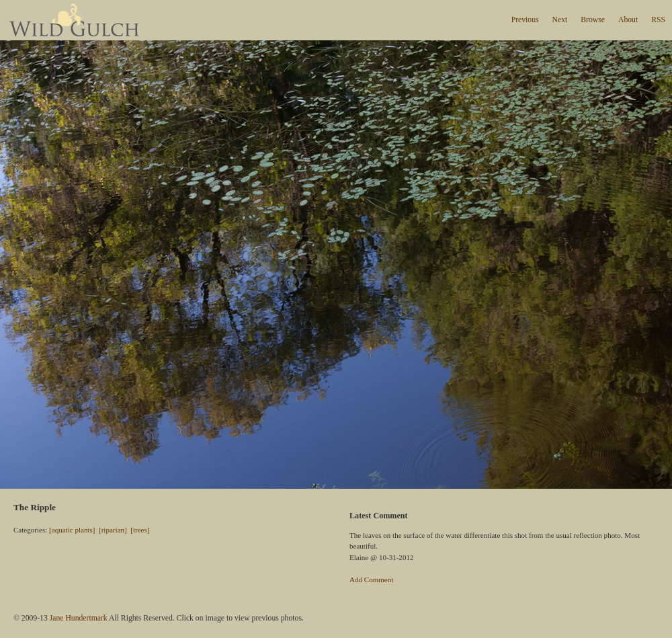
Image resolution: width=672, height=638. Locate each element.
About (628, 20)
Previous (525, 20)
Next (560, 20)
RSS (658, 20)
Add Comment (371, 580)
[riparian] (113, 530)
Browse (593, 20)
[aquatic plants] (72, 530)
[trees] (140, 530)
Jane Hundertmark (79, 618)
